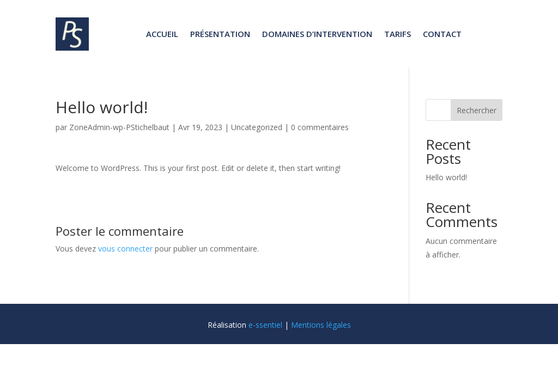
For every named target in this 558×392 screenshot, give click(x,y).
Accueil (162, 34)
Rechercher (477, 110)
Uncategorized (257, 127)
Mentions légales (321, 325)
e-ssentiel (265, 325)
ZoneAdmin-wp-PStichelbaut (119, 127)
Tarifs (398, 34)
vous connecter (125, 249)
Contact (442, 34)
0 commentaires (320, 127)
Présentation (220, 34)
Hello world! (446, 177)
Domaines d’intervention (317, 34)
